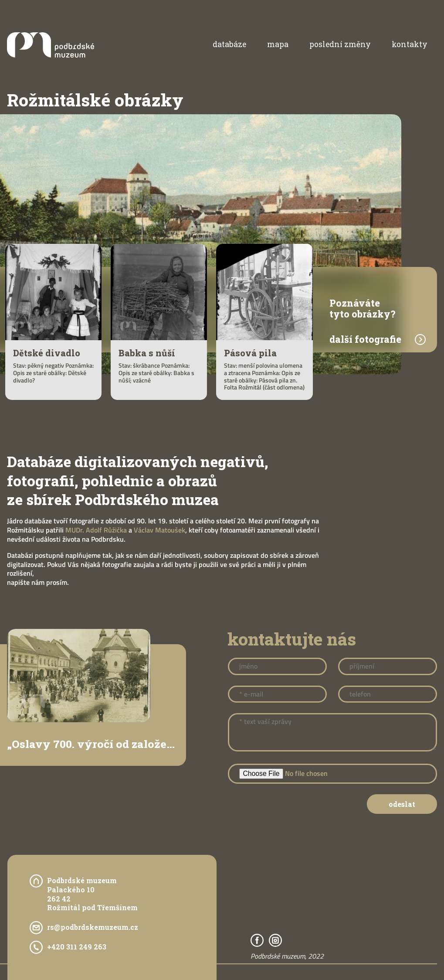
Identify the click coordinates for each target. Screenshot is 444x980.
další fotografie (365, 340)
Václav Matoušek (159, 530)
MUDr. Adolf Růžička (96, 530)
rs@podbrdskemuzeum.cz (93, 927)
